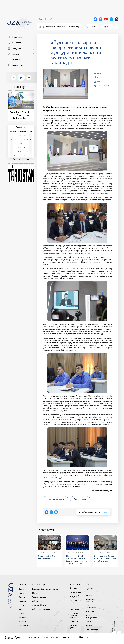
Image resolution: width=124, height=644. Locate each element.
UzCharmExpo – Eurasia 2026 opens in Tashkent (49, 637)
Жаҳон (21, 613)
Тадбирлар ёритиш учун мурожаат (45, 589)
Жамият (22, 593)
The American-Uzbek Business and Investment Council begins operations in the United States (77, 560)
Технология (23, 625)
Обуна (34, 593)
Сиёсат (21, 589)
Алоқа (89, 622)
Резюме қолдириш (39, 597)
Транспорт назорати (55, 499)
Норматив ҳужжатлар (91, 600)
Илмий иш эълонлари (74, 602)
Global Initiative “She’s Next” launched (47, 557)
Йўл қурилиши (80, 499)
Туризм (22, 605)
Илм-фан (22, 597)
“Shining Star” (83, 637)
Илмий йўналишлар (74, 608)
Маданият (23, 601)
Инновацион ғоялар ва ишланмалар (74, 615)
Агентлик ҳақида (90, 594)
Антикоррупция (92, 630)
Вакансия (90, 626)
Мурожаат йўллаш (39, 605)
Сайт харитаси (37, 601)
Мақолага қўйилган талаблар (73, 628)
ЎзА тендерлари (91, 606)
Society (99, 73)
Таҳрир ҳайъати (76, 621)
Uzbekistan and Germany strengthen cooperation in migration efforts (105, 558)
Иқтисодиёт (23, 617)
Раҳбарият (90, 611)
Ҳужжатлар (23, 621)
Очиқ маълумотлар (92, 617)
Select (101, 77)
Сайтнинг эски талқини (41, 609)
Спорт (21, 609)
